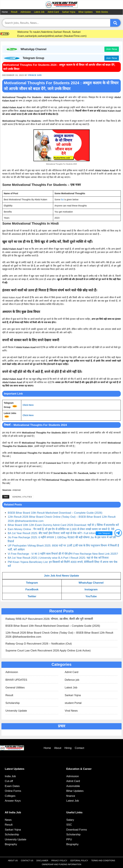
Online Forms (13, 791)
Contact (80, 748)
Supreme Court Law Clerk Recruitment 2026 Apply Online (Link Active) (48, 651)
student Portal (73, 703)
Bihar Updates (86, 12)
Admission (26, 12)
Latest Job (39, 12)
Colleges (10, 796)
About (58, 748)
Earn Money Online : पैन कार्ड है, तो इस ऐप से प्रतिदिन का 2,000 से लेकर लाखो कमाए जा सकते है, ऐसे (61, 529)
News (8, 820)
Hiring (68, 748)
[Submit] (115, 23)
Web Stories (102, 12)
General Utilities (22, 497)
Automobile (73, 786)
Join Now (112, 49)
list (62, 200)
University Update (16, 711)
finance (71, 796)
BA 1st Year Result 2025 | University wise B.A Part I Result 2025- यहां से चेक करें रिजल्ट (58, 558)
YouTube (91, 596)
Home (5, 12)
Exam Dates (12, 786)
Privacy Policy (59, 861)
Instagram (91, 589)
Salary (70, 820)
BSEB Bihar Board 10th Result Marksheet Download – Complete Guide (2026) (55, 513)
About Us (13, 861)
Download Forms (77, 830)
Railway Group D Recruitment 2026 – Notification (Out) (39, 644)
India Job (10, 776)
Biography (11, 844)
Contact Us (27, 861)
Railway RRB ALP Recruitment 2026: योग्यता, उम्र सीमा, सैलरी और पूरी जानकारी (49, 619)
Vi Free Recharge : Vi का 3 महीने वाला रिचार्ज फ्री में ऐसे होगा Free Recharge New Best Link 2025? (63, 554)
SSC (69, 825)
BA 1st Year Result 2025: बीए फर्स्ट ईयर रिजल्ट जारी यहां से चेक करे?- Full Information (55, 533)
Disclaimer (42, 861)
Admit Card (53, 12)
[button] (118, 533)
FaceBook (32, 589)
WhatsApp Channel (91, 583)
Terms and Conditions (103, 861)
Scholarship (13, 703)
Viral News (71, 711)
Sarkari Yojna (69, 12)
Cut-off (9, 781)
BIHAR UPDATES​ (16, 680)
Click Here (28, 405)
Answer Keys (13, 801)
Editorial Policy (79, 861)
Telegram (32, 583)
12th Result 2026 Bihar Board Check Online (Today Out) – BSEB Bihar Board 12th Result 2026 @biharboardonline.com (59, 635)
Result (14, 12)
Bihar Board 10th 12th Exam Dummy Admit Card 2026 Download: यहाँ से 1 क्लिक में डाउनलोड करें (63, 525)
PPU (69, 839)
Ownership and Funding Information (61, 864)
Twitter (32, 596)
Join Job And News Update (62, 576)
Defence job (72, 680)
